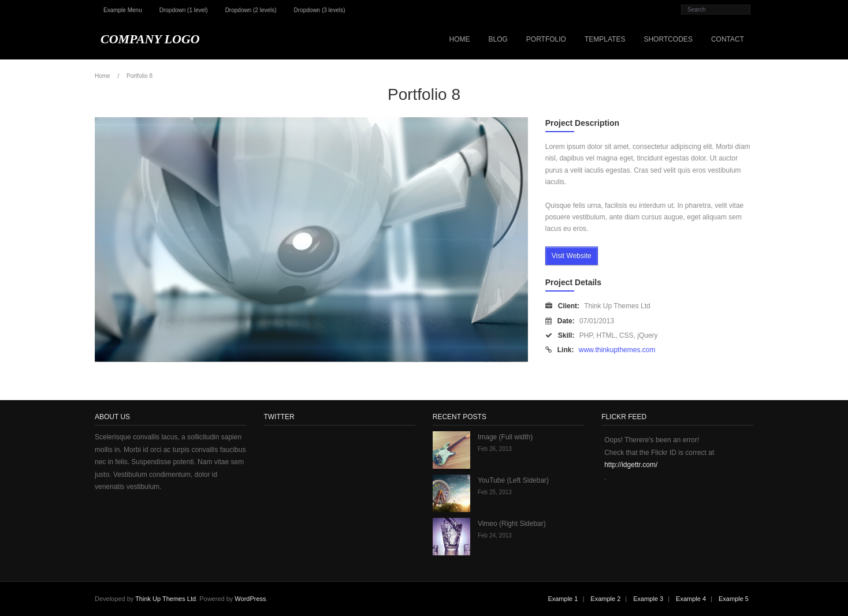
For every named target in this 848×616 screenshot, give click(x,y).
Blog (498, 39)
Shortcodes (668, 39)
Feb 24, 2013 (495, 535)
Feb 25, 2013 (495, 492)
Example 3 (648, 599)
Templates (605, 39)
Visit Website (572, 256)
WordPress (250, 599)
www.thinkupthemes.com (617, 350)
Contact (728, 39)
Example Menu (123, 10)
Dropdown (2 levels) (251, 10)
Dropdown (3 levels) (320, 10)
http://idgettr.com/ (631, 465)
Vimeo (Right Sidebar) (512, 524)
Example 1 (563, 599)
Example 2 (605, 599)
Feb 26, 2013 (495, 449)
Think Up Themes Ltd (165, 599)
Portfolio (546, 39)
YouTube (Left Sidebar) (513, 480)
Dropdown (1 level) (184, 10)
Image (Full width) (505, 437)
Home (459, 39)
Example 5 (734, 599)
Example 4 (691, 599)
